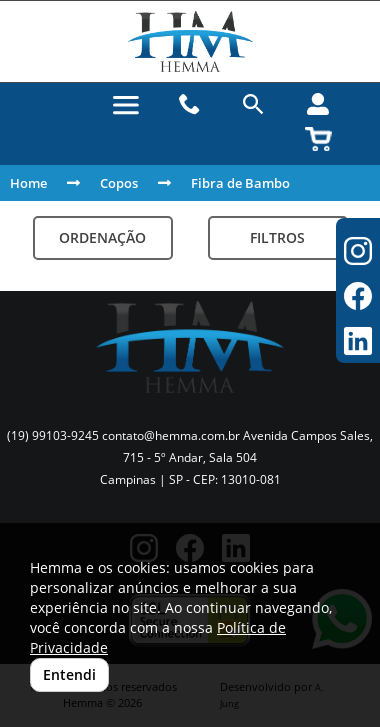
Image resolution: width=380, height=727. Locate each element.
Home (28, 183)
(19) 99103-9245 (53, 435)
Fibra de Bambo (240, 183)
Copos (119, 183)
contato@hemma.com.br (171, 435)
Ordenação (102, 237)
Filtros (277, 237)
